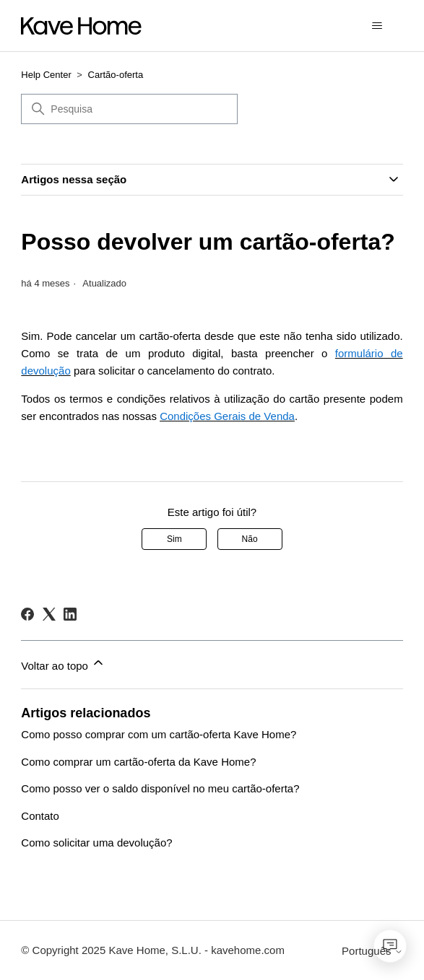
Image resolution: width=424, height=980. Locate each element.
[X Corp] (49, 614)
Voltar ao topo (63, 664)
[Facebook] (27, 614)
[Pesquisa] (129, 109)
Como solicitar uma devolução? (96, 843)
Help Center (46, 75)
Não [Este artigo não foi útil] (250, 539)
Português (372, 951)
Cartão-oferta (116, 75)
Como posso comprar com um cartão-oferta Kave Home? (159, 734)
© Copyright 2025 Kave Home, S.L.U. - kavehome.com (153, 950)
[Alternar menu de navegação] (377, 26)
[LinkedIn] (70, 614)
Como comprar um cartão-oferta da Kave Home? (138, 762)
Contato (40, 816)
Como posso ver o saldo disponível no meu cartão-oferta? (160, 788)
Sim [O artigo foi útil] (174, 539)
